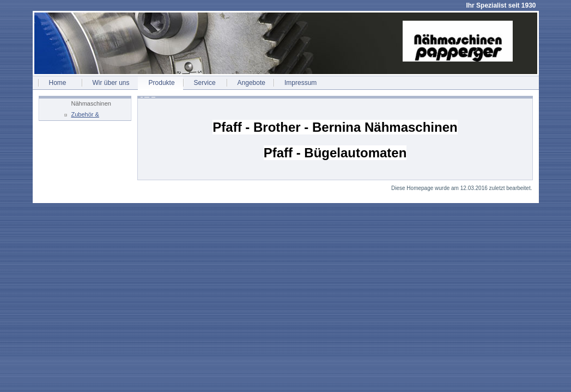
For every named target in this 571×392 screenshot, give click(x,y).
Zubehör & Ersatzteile (85, 116)
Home (58, 83)
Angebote (251, 83)
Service (205, 83)
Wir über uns (111, 83)
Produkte (162, 83)
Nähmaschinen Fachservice (91, 105)
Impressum (300, 83)
